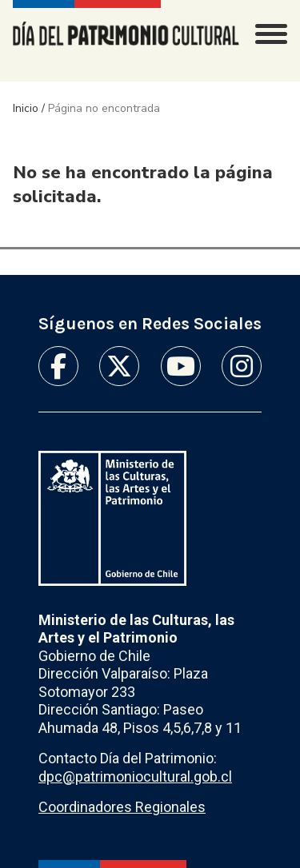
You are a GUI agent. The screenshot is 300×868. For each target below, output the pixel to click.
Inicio (26, 108)
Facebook (58, 366)
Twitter (119, 366)
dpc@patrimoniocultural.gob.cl (135, 776)
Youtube (181, 366)
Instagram (242, 366)
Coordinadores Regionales (122, 807)
